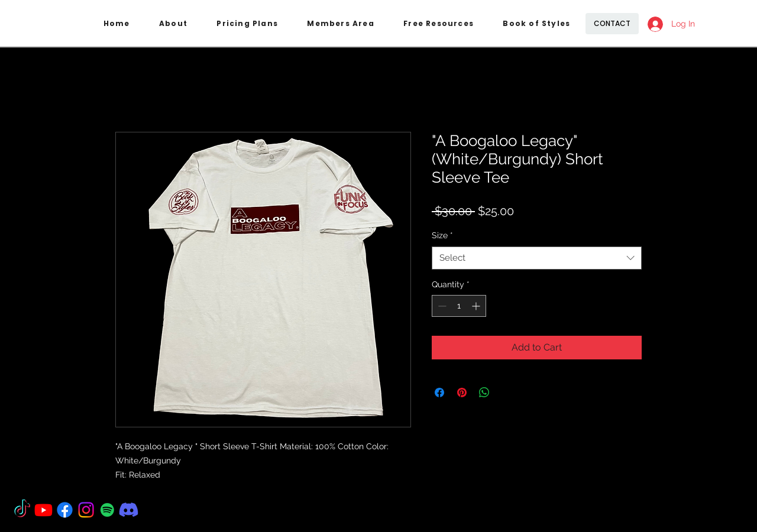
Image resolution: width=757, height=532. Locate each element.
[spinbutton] (459, 306)
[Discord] (129, 510)
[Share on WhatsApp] (484, 392)
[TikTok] (22, 510)
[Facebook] (65, 510)
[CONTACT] (612, 24)
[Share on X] (507, 392)
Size (442, 235)
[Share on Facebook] (439, 392)
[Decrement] (441, 306)
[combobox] (537, 258)
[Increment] (477, 306)
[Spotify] (107, 510)
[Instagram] (86, 510)
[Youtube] (43, 510)
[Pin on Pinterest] (462, 392)
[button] (248, 24)
